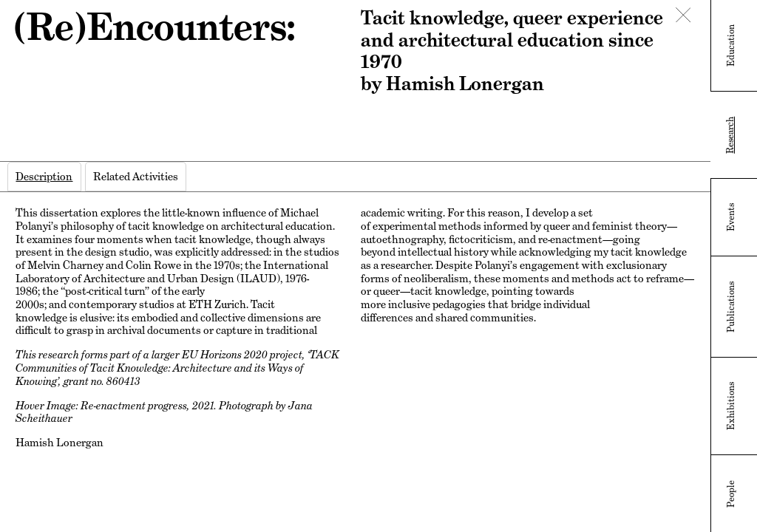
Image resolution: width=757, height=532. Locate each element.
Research (730, 135)
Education (731, 45)
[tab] (44, 177)
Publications (731, 307)
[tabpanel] (354, 333)
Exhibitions (731, 406)
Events (731, 217)
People (731, 494)
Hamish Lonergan (60, 442)
